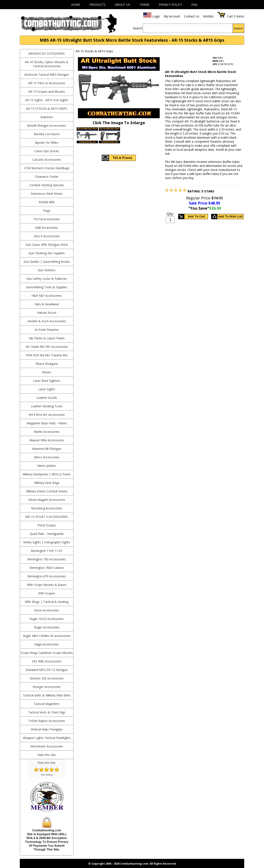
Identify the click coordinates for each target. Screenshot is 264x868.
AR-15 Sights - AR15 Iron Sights (47, 100)
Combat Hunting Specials (47, 185)
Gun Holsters (47, 270)
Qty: (170, 214)
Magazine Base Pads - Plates (47, 423)
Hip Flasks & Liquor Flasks (47, 338)
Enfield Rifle (47, 202)
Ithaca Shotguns (47, 364)
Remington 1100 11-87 (47, 551)
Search (238, 28)
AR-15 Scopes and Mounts (47, 92)
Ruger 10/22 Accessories (47, 619)
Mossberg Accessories (47, 508)
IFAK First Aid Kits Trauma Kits (47, 355)
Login (156, 16)
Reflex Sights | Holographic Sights (47, 542)
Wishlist (208, 16)
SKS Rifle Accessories (47, 661)
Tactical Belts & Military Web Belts (47, 695)
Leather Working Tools (47, 406)
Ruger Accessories (47, 627)
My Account (172, 16)
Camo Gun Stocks (47, 151)
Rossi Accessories (47, 610)
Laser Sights (47, 389)
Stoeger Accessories (47, 687)
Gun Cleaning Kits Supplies (47, 253)
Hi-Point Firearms (47, 330)
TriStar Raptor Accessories (47, 721)
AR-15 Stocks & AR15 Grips (47, 109)
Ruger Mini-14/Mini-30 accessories (47, 636)
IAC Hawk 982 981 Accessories (47, 347)
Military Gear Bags (47, 483)
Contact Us (192, 16)
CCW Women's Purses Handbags (47, 168)
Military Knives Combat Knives (47, 491)
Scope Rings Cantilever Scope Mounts (47, 653)
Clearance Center (47, 177)
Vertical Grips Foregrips (47, 729)
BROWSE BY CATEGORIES (47, 53)
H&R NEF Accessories (47, 296)
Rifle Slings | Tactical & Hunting (47, 602)
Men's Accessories (47, 457)
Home (76, 5)
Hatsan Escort (47, 313)
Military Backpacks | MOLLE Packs (47, 474)
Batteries (47, 117)
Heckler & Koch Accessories (47, 321)
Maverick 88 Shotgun (47, 449)
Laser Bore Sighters (47, 381)
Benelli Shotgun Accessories (47, 126)
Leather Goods (47, 398)
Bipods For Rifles (47, 143)
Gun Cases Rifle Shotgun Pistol (47, 245)
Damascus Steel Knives (47, 194)
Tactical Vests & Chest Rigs (47, 712)
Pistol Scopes (47, 525)
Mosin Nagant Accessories (47, 500)
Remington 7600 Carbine (47, 568)
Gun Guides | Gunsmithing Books (47, 262)
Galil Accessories (47, 228)
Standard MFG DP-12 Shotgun (47, 670)
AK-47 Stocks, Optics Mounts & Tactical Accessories (47, 64)
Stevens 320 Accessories (47, 678)
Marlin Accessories (47, 432)
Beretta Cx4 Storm (47, 134)
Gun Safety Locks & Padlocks (47, 279)
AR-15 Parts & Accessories (47, 83)
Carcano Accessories (47, 160)
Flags (47, 211)
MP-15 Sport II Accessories (47, 517)
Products (98, 5)
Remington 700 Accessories (47, 559)
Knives (47, 372)
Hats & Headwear (47, 304)
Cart (230, 16)
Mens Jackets (47, 466)
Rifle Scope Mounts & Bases (47, 585)
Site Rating (47, 775)
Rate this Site (47, 755)
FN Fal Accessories (47, 219)
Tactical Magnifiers (47, 704)
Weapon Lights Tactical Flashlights (47, 738)
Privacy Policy (170, 5)
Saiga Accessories (47, 644)
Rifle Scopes (47, 593)
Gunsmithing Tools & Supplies (47, 287)
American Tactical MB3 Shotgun (47, 75)
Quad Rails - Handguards (47, 534)
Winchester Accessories (47, 746)
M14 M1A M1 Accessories (47, 415)
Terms (144, 5)
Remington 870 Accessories (47, 576)
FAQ (194, 5)
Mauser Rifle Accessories (47, 440)
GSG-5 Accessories (47, 236)
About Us (123, 5)
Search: (138, 28)
